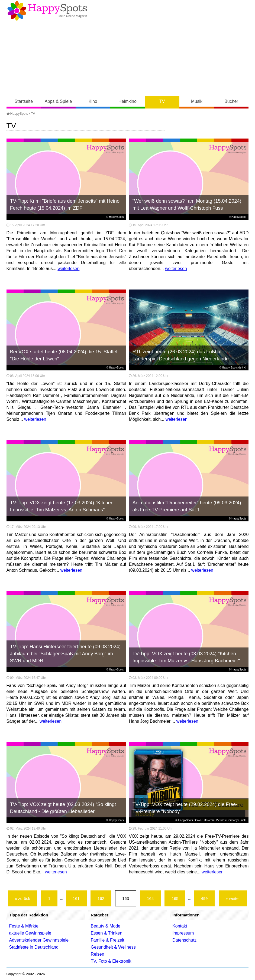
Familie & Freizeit (108, 940)
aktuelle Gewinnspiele (30, 933)
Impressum (183, 933)
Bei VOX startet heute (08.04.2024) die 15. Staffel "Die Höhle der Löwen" (64, 355)
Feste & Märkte (24, 926)
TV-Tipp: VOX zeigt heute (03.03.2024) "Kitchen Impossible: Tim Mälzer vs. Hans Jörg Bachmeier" (186, 657)
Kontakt (180, 926)
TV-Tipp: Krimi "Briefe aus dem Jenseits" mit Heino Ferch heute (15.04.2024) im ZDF (65, 205)
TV (162, 101)
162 (101, 898)
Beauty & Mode (106, 926)
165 (175, 898)
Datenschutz (184, 940)
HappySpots (17, 114)
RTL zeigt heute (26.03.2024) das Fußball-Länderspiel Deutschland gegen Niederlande (181, 355)
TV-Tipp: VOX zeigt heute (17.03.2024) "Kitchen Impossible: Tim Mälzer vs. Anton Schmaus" (62, 506)
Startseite (24, 101)
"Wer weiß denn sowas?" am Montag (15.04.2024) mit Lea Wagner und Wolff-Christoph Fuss (187, 205)
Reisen (98, 954)
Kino (93, 101)
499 (204, 898)
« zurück (23, 898)
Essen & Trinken (107, 933)
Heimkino (127, 101)
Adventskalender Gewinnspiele (39, 940)
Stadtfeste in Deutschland (34, 947)
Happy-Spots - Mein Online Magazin (47, 11)
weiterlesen (68, 269)
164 (150, 898)
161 (76, 898)
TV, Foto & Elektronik (111, 961)
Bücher (231, 101)
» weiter (233, 898)
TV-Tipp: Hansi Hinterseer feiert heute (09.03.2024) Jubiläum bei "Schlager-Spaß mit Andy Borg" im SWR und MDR (65, 654)
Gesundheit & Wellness (113, 947)
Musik (197, 101)
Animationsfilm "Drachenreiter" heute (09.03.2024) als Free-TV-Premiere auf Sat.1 (187, 506)
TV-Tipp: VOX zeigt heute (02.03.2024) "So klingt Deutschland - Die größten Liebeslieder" (63, 808)
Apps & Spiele (58, 101)
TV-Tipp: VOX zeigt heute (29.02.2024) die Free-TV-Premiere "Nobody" (185, 808)
